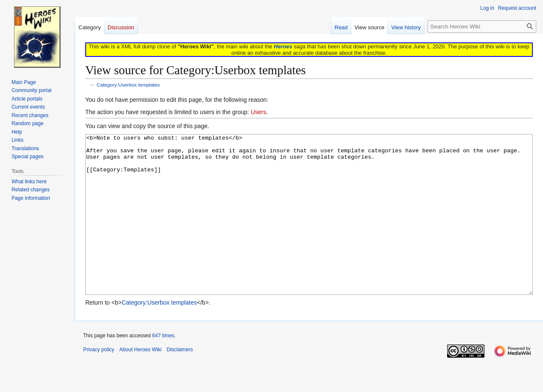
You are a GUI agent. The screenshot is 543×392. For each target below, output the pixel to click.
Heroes (283, 46)
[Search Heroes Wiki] (482, 27)
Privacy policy (99, 381)
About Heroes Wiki (140, 381)
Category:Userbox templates (128, 85)
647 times (163, 367)
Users (259, 112)
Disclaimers (180, 381)
